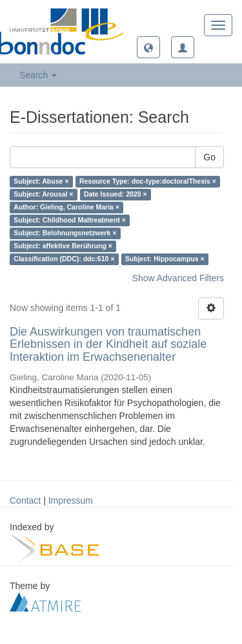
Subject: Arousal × (43, 195)
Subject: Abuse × (41, 182)
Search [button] (38, 75)
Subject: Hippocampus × (165, 259)
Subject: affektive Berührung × (63, 246)
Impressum (71, 500)
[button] (148, 47)
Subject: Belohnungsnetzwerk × (65, 233)
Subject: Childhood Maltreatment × (70, 220)
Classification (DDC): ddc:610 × (64, 259)
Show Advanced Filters (178, 278)
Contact (25, 500)
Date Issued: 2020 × (116, 195)
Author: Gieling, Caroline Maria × (66, 208)
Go (209, 157)
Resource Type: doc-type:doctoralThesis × (148, 182)
